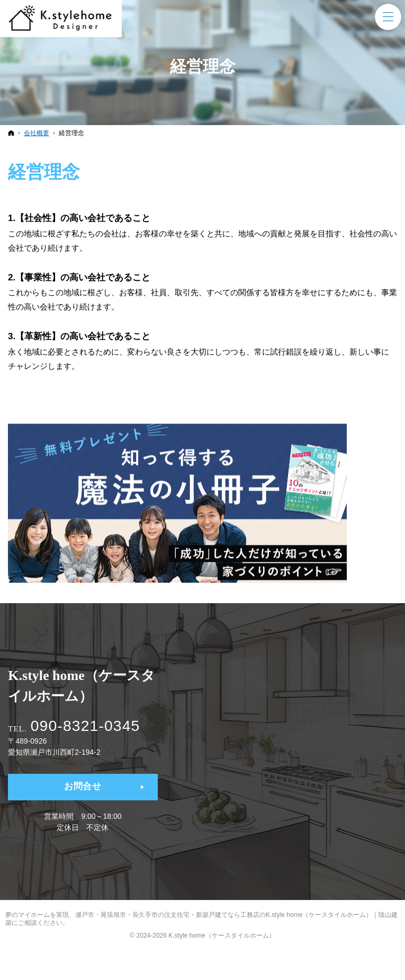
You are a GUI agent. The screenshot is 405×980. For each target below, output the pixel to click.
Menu (388, 17)
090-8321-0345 (91, 725)
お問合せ (83, 788)
